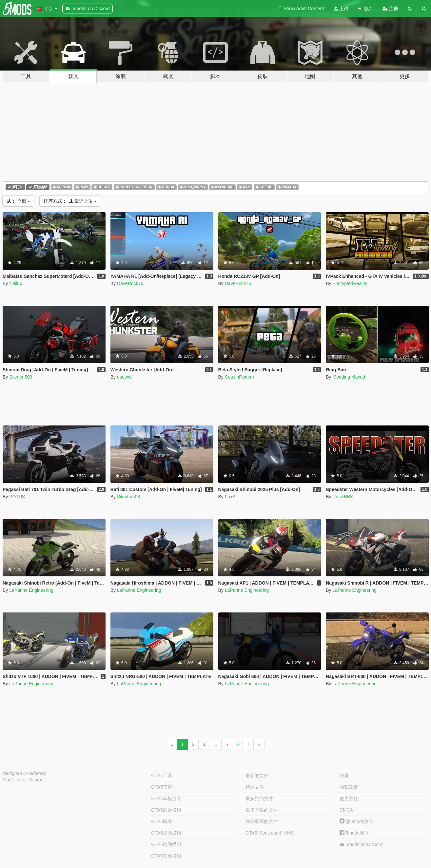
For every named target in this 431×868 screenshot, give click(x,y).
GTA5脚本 (162, 821)
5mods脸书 (354, 833)
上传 (341, 9)
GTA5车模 (162, 787)
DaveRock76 (130, 283)
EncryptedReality (350, 283)
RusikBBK (343, 497)
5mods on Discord (361, 845)
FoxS (230, 497)
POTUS (17, 497)
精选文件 (255, 787)
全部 (18, 201)
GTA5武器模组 (166, 810)
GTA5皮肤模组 (166, 833)
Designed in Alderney (24, 773)
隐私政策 (349, 787)
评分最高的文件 (262, 821)
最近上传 (70, 201)
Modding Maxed (349, 377)
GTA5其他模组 (166, 856)
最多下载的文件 (262, 810)
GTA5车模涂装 (166, 798)
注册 (390, 9)
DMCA (346, 810)
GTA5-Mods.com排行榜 (270, 833)
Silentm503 (21, 377)
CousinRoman (239, 377)
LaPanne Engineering (31, 590)
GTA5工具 (162, 775)
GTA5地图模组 (166, 844)
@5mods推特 (356, 821)
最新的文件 (257, 775)
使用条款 (349, 798)
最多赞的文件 (259, 798)
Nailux (16, 283)
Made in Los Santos (23, 780)
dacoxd (124, 377)
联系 (344, 775)
